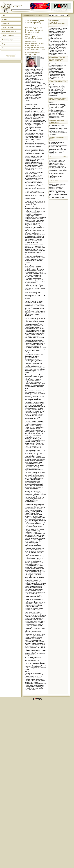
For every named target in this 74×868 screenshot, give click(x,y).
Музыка (4, 19)
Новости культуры (8, 40)
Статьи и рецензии (8, 28)
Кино (3, 16)
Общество (5, 44)
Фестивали (5, 24)
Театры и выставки (8, 36)
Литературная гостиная (9, 32)
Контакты (5, 48)
